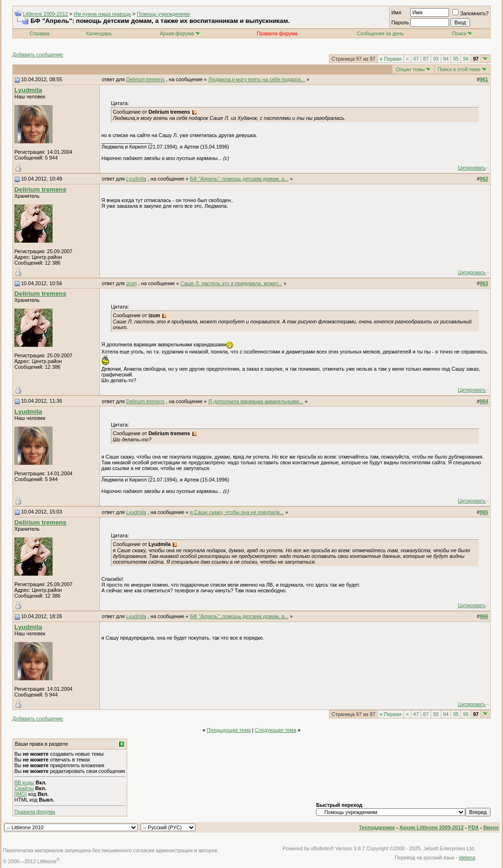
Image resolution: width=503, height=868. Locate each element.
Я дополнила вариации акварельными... (256, 401)
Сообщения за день (380, 33)
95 (456, 59)
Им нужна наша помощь (102, 14)
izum (132, 283)
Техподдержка (377, 827)
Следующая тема (276, 730)
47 (416, 59)
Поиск (463, 33)
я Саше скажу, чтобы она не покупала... (237, 512)
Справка (40, 33)
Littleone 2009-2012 (45, 14)
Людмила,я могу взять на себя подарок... (257, 79)
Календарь (99, 33)
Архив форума (177, 33)
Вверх (491, 827)
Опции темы (410, 69)
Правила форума (35, 812)
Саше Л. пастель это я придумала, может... (231, 283)
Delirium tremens (146, 79)
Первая (391, 59)
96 (466, 59)
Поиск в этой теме (459, 69)
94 (446, 59)
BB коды (24, 782)
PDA (473, 827)
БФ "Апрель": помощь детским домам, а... (239, 179)
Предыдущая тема (229, 730)
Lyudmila (28, 90)
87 (426, 59)
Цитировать (472, 168)
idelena (467, 857)
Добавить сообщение (38, 54)
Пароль (400, 22)
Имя (396, 12)
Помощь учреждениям (163, 14)
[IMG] (21, 794)
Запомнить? (470, 13)
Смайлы (24, 788)
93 (436, 59)
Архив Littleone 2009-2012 (431, 827)
